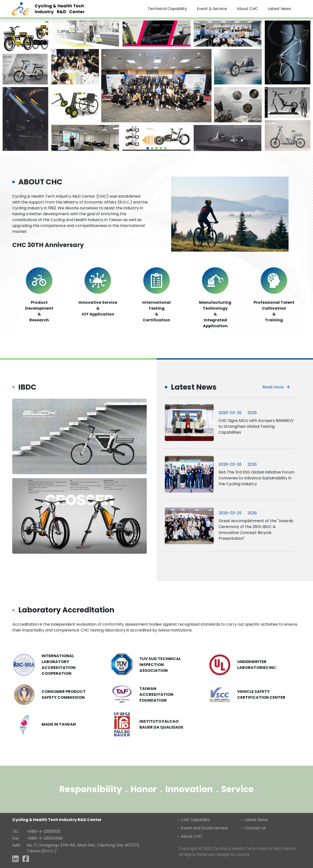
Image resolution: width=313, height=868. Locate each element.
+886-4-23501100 (44, 831)
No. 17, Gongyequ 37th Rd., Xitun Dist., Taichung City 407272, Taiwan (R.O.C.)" (83, 848)
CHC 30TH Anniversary (48, 245)
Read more (276, 387)
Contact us (255, 828)
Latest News (256, 820)
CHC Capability (196, 820)
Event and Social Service (204, 828)
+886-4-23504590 (45, 838)
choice (243, 854)
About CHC (192, 836)
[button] (148, 148)
